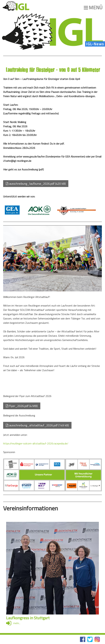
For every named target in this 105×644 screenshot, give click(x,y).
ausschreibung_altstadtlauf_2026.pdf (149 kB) (37, 425)
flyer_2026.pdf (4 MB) (22, 406)
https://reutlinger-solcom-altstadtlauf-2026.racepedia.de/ (36, 443)
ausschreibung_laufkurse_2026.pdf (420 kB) (36, 184)
